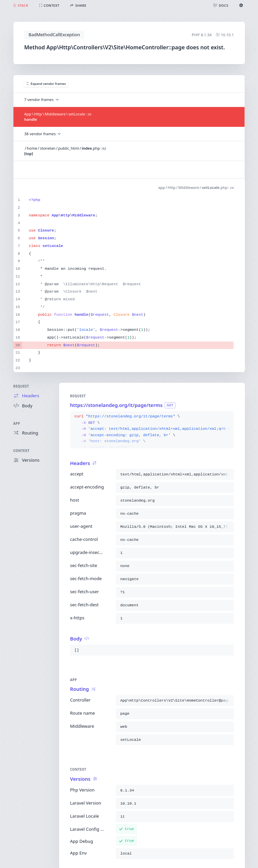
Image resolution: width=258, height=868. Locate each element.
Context (21, 451)
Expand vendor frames (46, 84)
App (17, 424)
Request (21, 386)
